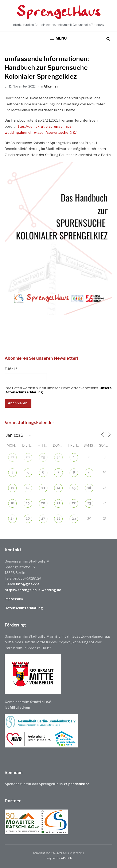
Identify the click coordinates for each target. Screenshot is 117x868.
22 (74, 503)
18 (12, 503)
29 (43, 457)
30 (58, 457)
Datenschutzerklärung (24, 608)
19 (28, 503)
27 (12, 457)
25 (12, 518)
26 (28, 518)
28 (28, 457)
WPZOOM (66, 858)
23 (89, 503)
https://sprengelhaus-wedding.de (33, 590)
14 (58, 488)
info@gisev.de (28, 584)
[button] (58, 38)
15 (74, 488)
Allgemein (51, 86)
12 (28, 488)
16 (89, 488)
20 (43, 503)
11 (12, 488)
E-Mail (11, 369)
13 (43, 488)
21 (58, 503)
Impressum (14, 599)
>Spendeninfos (77, 784)
